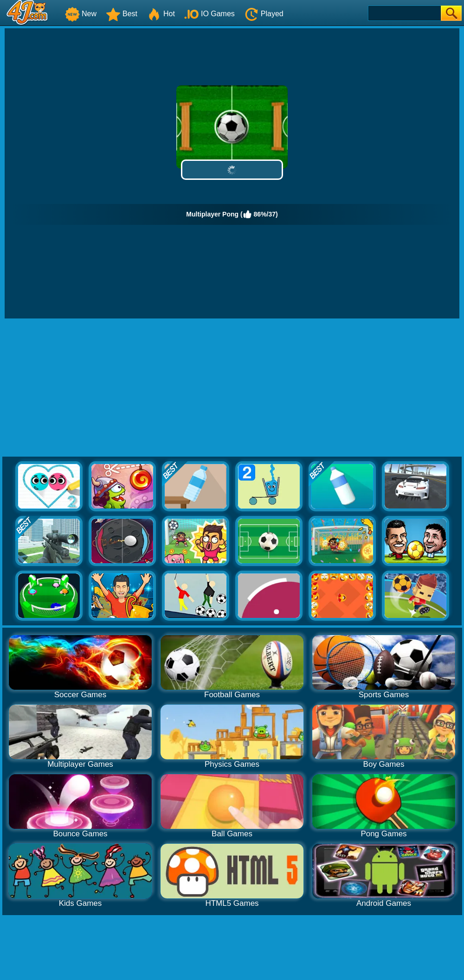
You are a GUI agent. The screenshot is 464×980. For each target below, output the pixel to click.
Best (122, 14)
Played (264, 14)
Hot (161, 14)
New (81, 14)
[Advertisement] (232, 388)
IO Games (209, 14)
